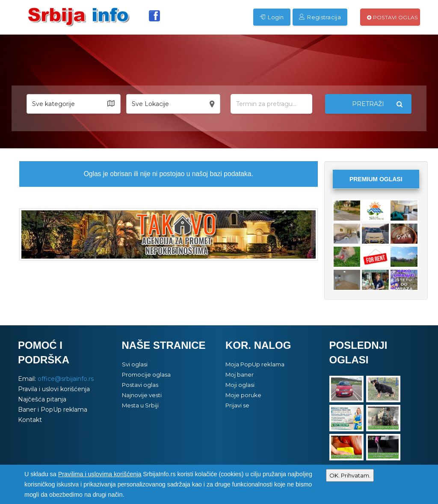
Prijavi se (237, 405)
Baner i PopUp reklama (53, 410)
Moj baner (240, 374)
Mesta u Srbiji (140, 405)
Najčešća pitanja (42, 399)
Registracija (320, 17)
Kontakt (30, 420)
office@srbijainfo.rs (66, 379)
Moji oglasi (240, 385)
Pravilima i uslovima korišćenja (100, 474)
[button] (74, 104)
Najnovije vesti (142, 395)
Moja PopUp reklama (255, 364)
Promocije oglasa (146, 374)
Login (272, 17)
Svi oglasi (135, 364)
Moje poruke (243, 395)
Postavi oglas (392, 17)
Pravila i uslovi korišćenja (54, 389)
